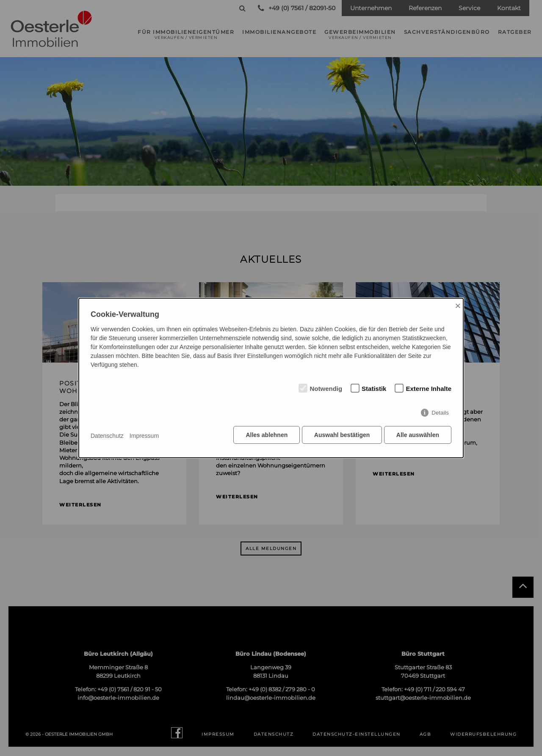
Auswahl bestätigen (341, 436)
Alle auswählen (418, 436)
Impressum (144, 436)
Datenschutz (107, 436)
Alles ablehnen (265, 436)
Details (440, 414)
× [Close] (458, 307)
